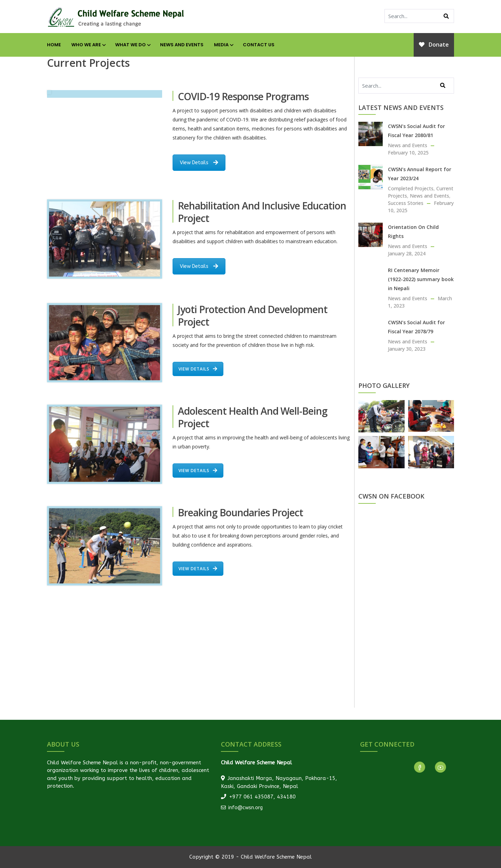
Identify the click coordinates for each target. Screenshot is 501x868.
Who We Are (88, 45)
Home (54, 45)
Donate (434, 45)
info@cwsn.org (242, 808)
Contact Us (259, 45)
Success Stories (406, 203)
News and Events (182, 45)
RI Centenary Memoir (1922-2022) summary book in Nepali (421, 279)
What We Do (132, 45)
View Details (199, 163)
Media (223, 45)
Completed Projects (411, 188)
